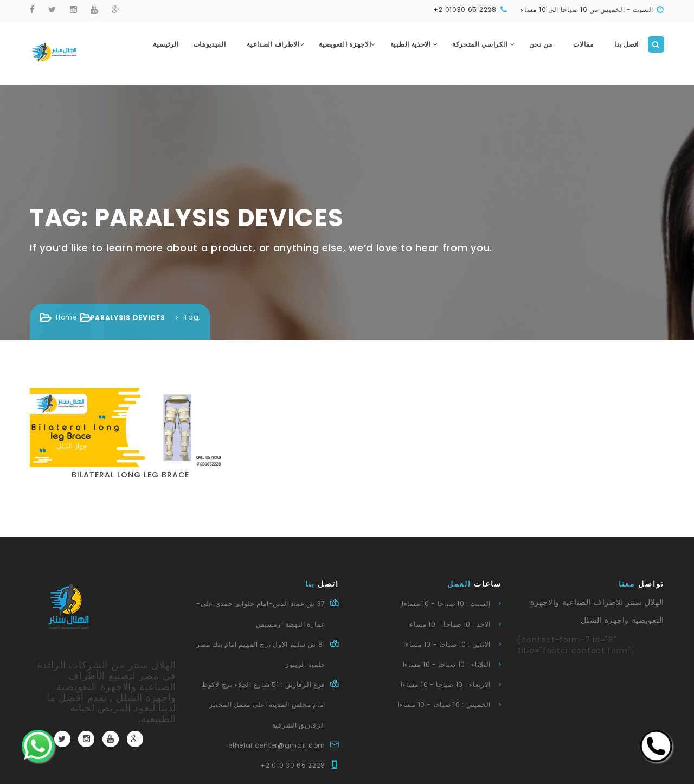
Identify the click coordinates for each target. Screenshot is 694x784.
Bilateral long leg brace (130, 475)
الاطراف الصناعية (275, 44)
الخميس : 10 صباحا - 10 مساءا (444, 705)
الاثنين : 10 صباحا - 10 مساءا (447, 644)
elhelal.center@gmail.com (277, 745)
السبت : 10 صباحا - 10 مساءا (446, 604)
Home (66, 317)
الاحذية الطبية (414, 44)
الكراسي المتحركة (484, 44)
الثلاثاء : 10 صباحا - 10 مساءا (447, 664)
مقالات (583, 44)
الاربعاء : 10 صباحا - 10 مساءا (446, 684)
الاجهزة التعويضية (347, 44)
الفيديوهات (210, 44)
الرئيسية (166, 44)
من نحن (541, 44)
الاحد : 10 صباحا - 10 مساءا (449, 624)
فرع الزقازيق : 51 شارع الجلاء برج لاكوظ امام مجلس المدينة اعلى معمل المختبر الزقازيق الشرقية (264, 705)
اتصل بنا (626, 44)
